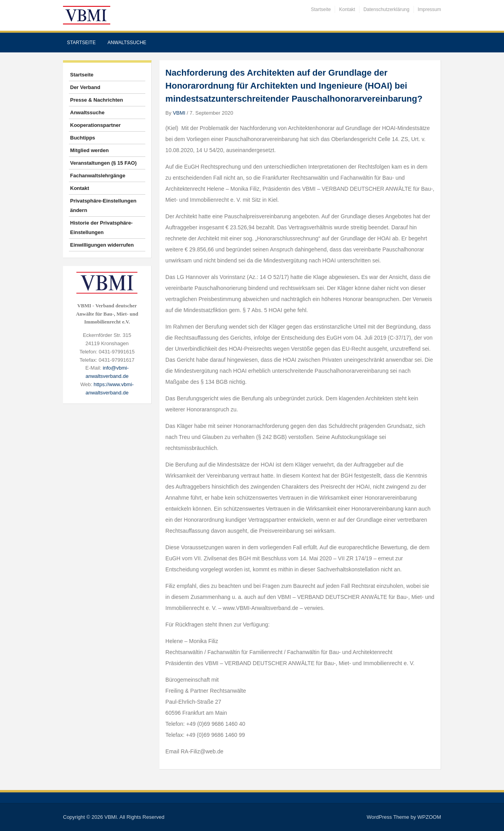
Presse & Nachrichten (96, 100)
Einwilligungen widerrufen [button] (102, 245)
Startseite (321, 9)
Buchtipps (83, 138)
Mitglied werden (89, 150)
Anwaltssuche (127, 43)
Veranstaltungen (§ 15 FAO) (103, 163)
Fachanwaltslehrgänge (98, 176)
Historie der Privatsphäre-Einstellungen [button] (101, 228)
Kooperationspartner (95, 125)
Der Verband (85, 87)
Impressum (429, 9)
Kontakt (347, 9)
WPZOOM (429, 817)
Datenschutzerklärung (386, 9)
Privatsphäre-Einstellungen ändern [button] (103, 205)
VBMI (179, 113)
